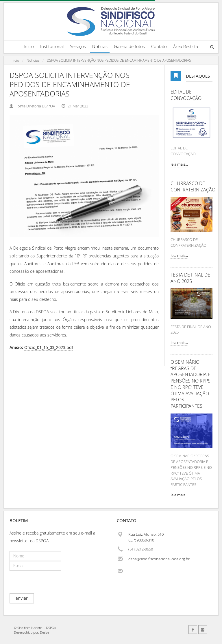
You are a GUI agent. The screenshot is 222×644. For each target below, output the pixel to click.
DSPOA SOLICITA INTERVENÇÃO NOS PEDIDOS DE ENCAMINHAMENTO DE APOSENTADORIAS (119, 60)
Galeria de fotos (129, 46)
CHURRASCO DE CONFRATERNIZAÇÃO (192, 187)
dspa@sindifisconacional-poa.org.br (159, 559)
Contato (159, 46)
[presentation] (53, 582)
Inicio (29, 46)
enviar (22, 598)
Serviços (78, 46)
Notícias (100, 46)
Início (15, 60)
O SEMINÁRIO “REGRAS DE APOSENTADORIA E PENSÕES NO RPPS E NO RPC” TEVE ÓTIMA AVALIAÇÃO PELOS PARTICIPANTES (190, 384)
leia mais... (179, 164)
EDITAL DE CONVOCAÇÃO (186, 95)
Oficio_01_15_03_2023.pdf (49, 347)
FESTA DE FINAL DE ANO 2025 (190, 278)
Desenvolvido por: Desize (32, 632)
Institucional (52, 46)
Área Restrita (186, 46)
